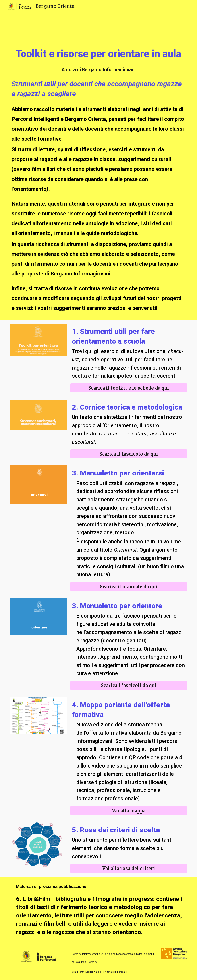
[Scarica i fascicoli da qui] (129, 685)
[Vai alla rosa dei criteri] (129, 868)
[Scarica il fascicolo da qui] (129, 454)
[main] (99, 54)
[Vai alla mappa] (129, 811)
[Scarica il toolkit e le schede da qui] (129, 388)
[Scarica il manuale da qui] (129, 587)
